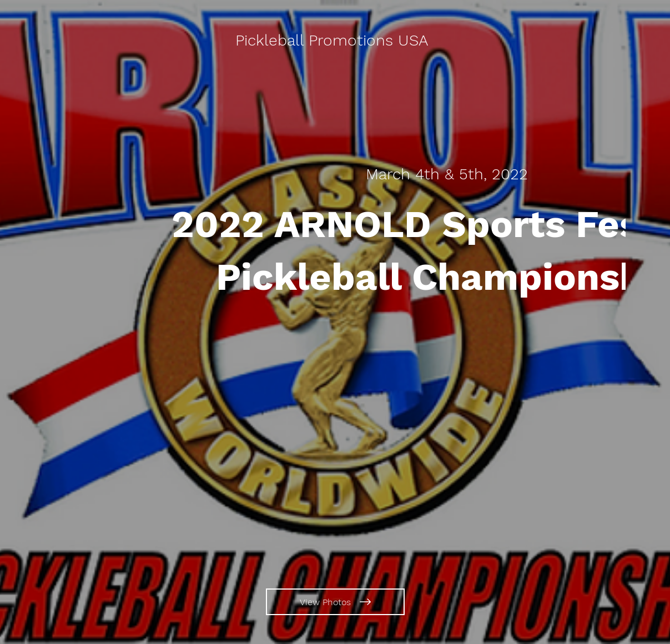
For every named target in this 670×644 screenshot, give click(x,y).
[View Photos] (335, 602)
